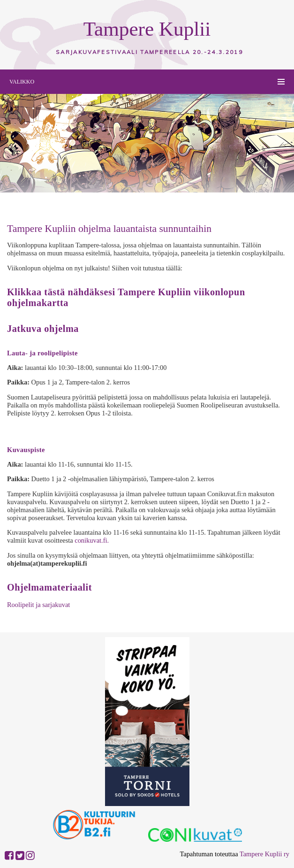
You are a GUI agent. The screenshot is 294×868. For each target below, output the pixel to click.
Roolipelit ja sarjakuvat (38, 605)
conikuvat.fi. (92, 540)
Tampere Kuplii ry (264, 854)
